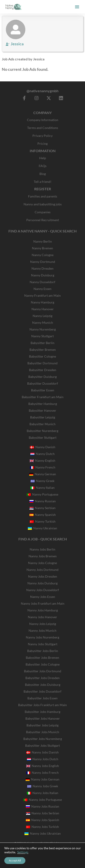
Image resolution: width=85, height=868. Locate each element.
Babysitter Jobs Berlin (43, 651)
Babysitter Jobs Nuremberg (43, 739)
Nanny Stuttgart (42, 336)
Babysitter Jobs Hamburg (42, 712)
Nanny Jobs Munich (42, 630)
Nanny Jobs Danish (42, 752)
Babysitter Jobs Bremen (42, 658)
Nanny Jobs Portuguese (43, 800)
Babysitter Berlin (42, 343)
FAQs (43, 166)
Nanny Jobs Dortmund (42, 570)
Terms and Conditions (43, 128)
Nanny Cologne (43, 255)
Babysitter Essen (43, 390)
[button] (77, 7)
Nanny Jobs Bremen (43, 556)
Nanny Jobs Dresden (43, 576)
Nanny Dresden (42, 268)
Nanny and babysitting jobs (43, 204)
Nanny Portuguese (42, 494)
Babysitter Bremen (43, 350)
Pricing (42, 144)
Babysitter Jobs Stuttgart (42, 745)
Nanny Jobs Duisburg (42, 583)
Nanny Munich (43, 323)
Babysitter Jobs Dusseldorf (42, 691)
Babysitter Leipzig (43, 417)
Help (43, 158)
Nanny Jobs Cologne (42, 563)
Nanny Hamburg (42, 302)
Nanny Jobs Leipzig (43, 624)
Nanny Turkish (43, 521)
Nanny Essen (42, 289)
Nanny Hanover (43, 309)
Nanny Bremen (42, 248)
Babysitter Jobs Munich (43, 732)
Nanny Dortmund (43, 262)
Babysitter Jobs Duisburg (43, 685)
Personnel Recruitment (43, 220)
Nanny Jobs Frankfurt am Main (43, 603)
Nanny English (42, 460)
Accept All (15, 860)
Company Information (43, 120)
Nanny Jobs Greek (43, 786)
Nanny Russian (43, 501)
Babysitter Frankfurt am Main (43, 397)
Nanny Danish (43, 447)
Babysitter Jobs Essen (42, 698)
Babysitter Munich (42, 424)
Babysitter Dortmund (42, 363)
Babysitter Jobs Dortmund (43, 671)
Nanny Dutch (42, 454)
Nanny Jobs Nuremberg (42, 637)
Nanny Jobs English (43, 766)
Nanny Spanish (43, 515)
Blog (43, 174)
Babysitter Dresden (43, 370)
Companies (43, 212)
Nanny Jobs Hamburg (43, 610)
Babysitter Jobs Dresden (42, 678)
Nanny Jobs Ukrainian (43, 833)
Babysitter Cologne (42, 356)
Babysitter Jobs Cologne (43, 664)
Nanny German (43, 474)
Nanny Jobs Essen (43, 597)
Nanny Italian (42, 488)
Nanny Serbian (42, 508)
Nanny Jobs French (42, 773)
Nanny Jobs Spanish (42, 820)
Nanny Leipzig (42, 316)
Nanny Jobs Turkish (42, 827)
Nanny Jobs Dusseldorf (43, 590)
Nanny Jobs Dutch (43, 759)
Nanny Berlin (43, 241)
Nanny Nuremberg (43, 329)
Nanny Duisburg (43, 275)
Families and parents (43, 196)
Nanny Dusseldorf (42, 282)
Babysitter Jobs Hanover (43, 718)
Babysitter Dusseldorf (43, 383)
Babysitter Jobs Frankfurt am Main (42, 705)
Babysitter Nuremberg (42, 431)
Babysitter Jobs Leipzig (42, 725)
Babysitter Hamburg (43, 404)
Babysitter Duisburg (42, 377)
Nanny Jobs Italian (43, 793)
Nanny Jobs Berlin (42, 549)
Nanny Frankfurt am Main (42, 295)
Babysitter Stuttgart (43, 437)
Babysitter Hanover (42, 410)
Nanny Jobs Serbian (43, 813)
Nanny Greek (42, 481)
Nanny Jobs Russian (42, 806)
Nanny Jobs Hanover (42, 617)
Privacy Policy (42, 136)
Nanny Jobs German (42, 779)
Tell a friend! (43, 182)
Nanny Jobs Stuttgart (43, 644)
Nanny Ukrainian (42, 528)
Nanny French (43, 467)
